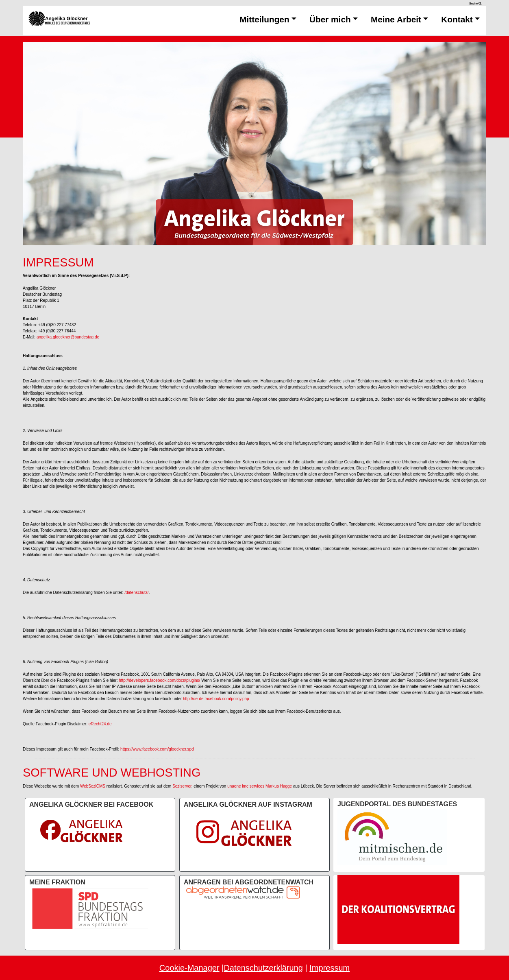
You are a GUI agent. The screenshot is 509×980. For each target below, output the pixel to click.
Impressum (330, 968)
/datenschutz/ (136, 593)
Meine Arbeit (399, 19)
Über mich (334, 19)
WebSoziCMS (93, 786)
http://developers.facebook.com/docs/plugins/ (159, 680)
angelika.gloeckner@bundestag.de (68, 337)
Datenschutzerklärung (263, 968)
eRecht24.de (100, 724)
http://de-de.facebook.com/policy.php (216, 699)
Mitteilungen (268, 19)
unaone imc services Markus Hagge (260, 786)
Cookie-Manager (189, 968)
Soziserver (182, 786)
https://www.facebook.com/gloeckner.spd (157, 749)
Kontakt (460, 19)
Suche (475, 3)
